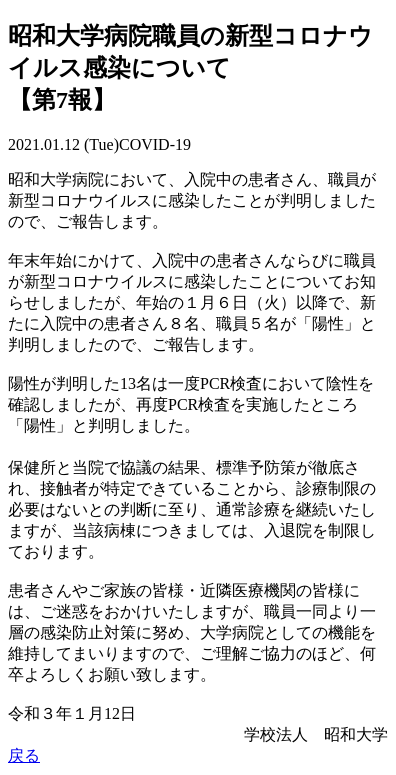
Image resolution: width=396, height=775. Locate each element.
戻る (24, 755)
